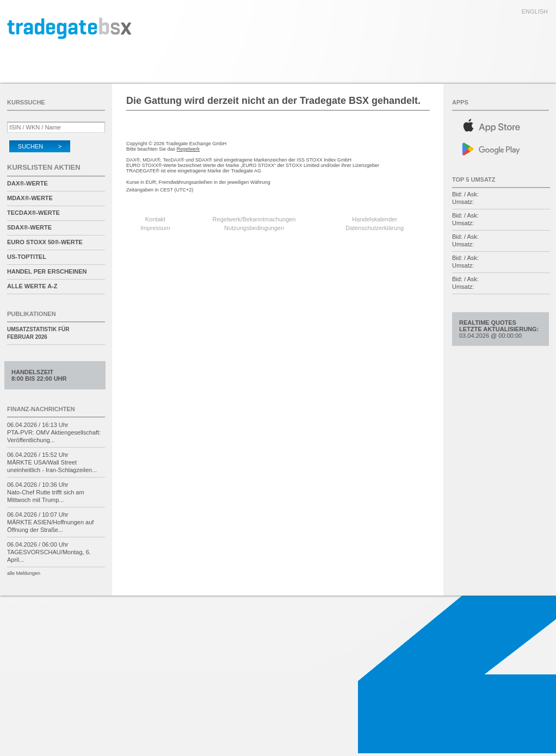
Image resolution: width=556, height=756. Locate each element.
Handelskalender (375, 219)
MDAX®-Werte (30, 198)
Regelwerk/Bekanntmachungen (254, 219)
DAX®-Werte (27, 183)
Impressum (155, 228)
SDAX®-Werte (29, 227)
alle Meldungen (24, 573)
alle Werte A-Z (32, 286)
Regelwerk (189, 149)
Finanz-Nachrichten (41, 409)
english (535, 11)
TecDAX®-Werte (33, 213)
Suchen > (40, 146)
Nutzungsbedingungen (254, 228)
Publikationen (32, 314)
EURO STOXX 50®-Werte (45, 242)
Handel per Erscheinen (47, 271)
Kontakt (155, 219)
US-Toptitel (27, 257)
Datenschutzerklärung (375, 228)
